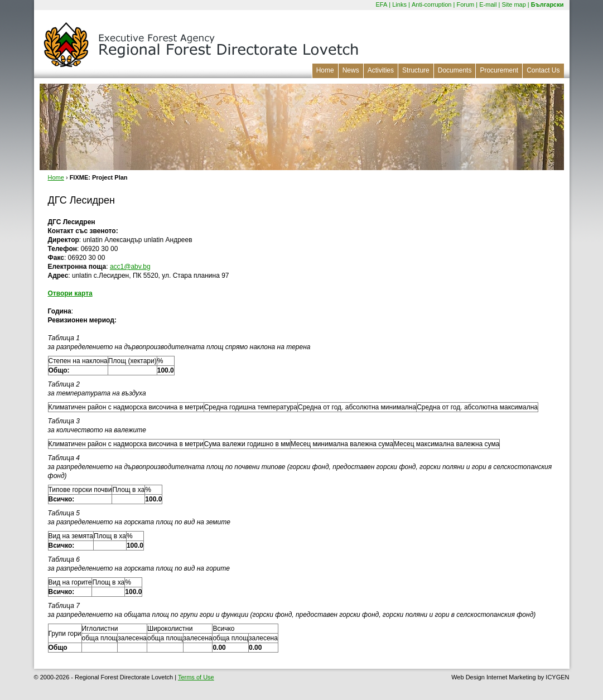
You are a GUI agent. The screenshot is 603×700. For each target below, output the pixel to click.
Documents (455, 70)
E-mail (488, 4)
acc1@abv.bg (130, 267)
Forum (465, 4)
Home (325, 70)
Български (547, 4)
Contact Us (543, 70)
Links (399, 4)
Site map (513, 4)
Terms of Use (196, 677)
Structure (416, 70)
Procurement (499, 70)
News (351, 70)
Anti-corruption (432, 4)
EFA (381, 4)
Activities (381, 70)
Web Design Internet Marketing (493, 677)
